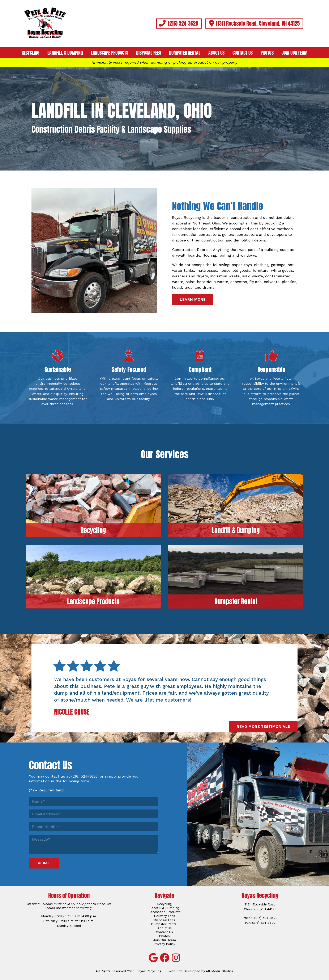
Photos (267, 53)
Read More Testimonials (263, 726)
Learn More (193, 299)
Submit (44, 863)
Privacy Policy (164, 944)
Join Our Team (294, 53)
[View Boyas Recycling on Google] (153, 958)
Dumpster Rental (185, 53)
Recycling (31, 53)
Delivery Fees (164, 916)
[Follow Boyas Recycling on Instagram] (176, 958)
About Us (216, 53)
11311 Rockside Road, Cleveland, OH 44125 (254, 23)
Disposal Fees (149, 53)
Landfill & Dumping (65, 53)
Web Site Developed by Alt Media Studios (201, 971)
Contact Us (243, 53)
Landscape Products (110, 53)
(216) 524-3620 (179, 23)
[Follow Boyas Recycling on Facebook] (164, 958)
